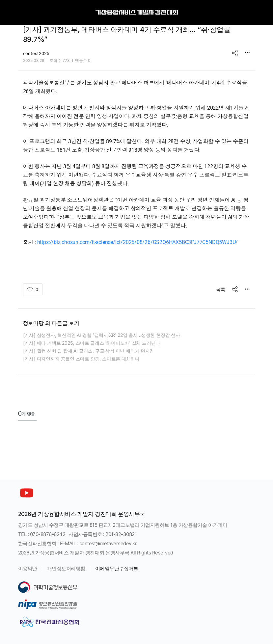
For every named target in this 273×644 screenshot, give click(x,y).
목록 (221, 289)
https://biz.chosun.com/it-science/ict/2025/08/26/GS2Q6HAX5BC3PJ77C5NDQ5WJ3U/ (138, 242)
